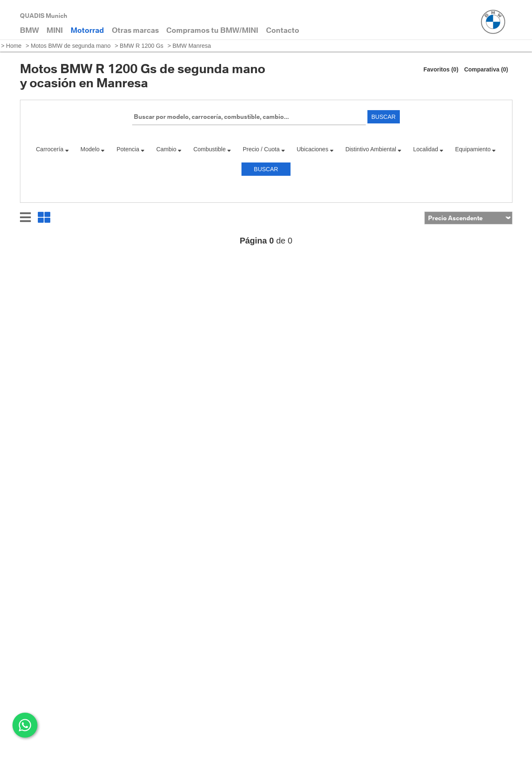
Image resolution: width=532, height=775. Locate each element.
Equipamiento (476, 149)
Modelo (93, 149)
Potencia (131, 149)
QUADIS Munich (44, 16)
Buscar (384, 117)
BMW (30, 30)
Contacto (283, 30)
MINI (55, 30)
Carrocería (53, 149)
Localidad (428, 149)
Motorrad (87, 30)
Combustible (212, 149)
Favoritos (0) (441, 69)
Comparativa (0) (486, 69)
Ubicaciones (315, 149)
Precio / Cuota (264, 149)
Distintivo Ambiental (373, 149)
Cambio (169, 149)
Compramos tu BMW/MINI (212, 30)
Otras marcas (135, 30)
